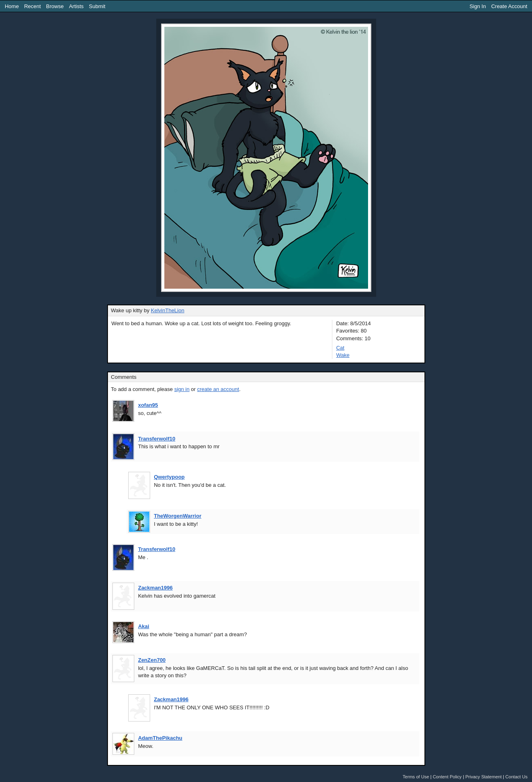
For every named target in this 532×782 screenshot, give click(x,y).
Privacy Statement (484, 777)
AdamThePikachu (160, 738)
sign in (182, 389)
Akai (143, 626)
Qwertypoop (169, 477)
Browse (55, 6)
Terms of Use (416, 777)
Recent (32, 6)
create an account (218, 389)
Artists (76, 6)
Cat (340, 348)
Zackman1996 (155, 588)
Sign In (478, 6)
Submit (97, 6)
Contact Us (516, 777)
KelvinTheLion (168, 310)
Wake (343, 355)
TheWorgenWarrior (178, 516)
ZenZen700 (152, 660)
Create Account (509, 6)
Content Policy (447, 777)
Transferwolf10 (157, 439)
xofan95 (148, 405)
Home (12, 6)
